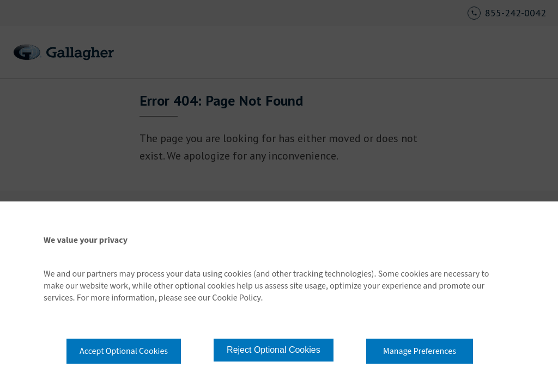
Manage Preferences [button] (420, 351)
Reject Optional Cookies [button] (274, 350)
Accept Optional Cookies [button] (124, 351)
